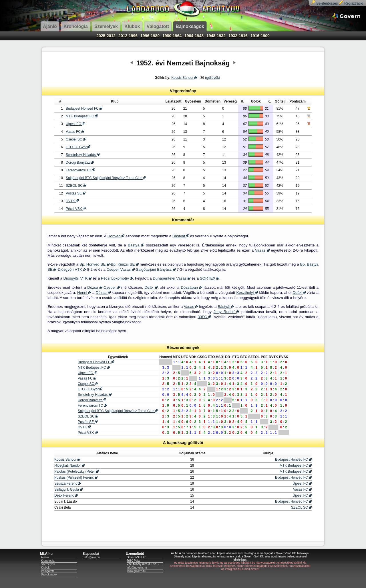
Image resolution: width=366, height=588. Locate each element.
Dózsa (95, 287)
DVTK (72, 201)
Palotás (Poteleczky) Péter (76, 471)
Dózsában (191, 287)
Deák (151, 287)
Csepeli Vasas (121, 269)
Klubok (45, 568)
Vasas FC (75, 132)
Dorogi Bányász (80, 162)
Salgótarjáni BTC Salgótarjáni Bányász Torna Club (106, 178)
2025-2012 (106, 36)
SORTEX (210, 278)
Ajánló (45, 557)
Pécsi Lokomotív (117, 278)
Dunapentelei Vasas (172, 278)
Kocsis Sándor (184, 78)
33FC (204, 317)
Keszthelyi (247, 293)
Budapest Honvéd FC (84, 109)
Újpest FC (75, 124)
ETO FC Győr (78, 147)
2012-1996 (128, 36)
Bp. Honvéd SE (95, 264)
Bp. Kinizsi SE (125, 264)
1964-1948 (194, 36)
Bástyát (181, 236)
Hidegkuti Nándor (69, 465)
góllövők (212, 78)
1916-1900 (260, 36)
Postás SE (76, 193)
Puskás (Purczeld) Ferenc (76, 477)
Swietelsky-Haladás (83, 155)
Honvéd (116, 236)
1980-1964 (172, 36)
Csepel (112, 287)
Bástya (136, 245)
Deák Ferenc (66, 495)
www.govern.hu (136, 571)
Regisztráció (351, 3)
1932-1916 (238, 36)
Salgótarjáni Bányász (156, 269)
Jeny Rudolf (226, 312)
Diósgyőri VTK (72, 269)
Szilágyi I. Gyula (68, 489)
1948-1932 (216, 36)
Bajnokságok (49, 574)
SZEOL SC (76, 186)
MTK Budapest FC (82, 116)
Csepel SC (76, 139)
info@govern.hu (137, 568)
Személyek (48, 564)
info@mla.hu (92, 557)
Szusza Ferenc (68, 483)
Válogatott (47, 571)
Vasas (262, 250)
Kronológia (48, 561)
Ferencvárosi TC (80, 170)
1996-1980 (150, 36)
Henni (84, 293)
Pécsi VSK (76, 209)
